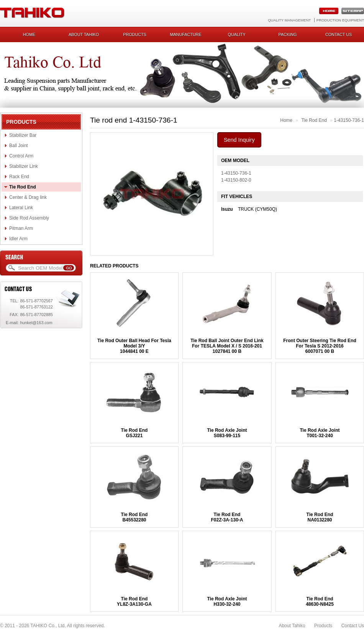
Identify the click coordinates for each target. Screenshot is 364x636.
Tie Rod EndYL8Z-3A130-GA (134, 602)
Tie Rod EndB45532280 (134, 517)
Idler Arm (18, 239)
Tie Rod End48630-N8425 (320, 602)
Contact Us (353, 626)
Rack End (19, 177)
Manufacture (185, 34)
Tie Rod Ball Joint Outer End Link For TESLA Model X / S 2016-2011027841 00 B (227, 346)
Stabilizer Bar (23, 135)
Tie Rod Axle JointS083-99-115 (227, 433)
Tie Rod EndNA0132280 (320, 517)
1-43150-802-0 (236, 180)
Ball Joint (19, 146)
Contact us (339, 34)
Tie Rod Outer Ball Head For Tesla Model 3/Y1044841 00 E (134, 346)
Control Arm (21, 156)
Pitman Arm (21, 228)
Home (29, 34)
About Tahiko (84, 34)
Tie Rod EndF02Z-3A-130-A (227, 517)
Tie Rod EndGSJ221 (134, 433)
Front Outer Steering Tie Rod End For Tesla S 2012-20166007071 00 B (320, 346)
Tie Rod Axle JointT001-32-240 (320, 433)
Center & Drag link (28, 197)
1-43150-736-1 (349, 120)
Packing (288, 34)
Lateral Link (21, 208)
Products (135, 34)
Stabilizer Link (24, 166)
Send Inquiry (239, 140)
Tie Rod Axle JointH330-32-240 (227, 602)
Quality (236, 34)
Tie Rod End (23, 187)
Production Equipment (340, 20)
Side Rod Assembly (29, 218)
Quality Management (289, 20)
